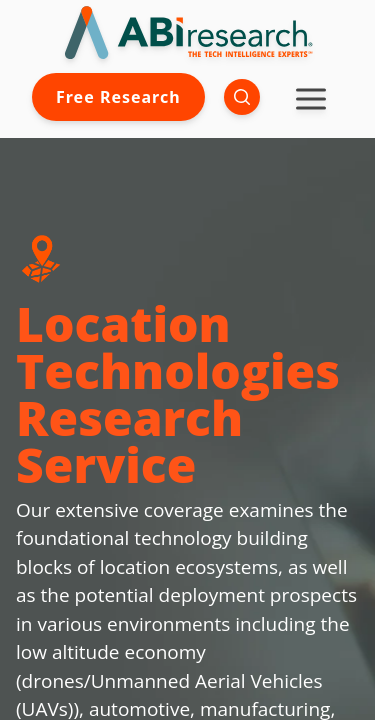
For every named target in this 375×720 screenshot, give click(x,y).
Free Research (118, 97)
